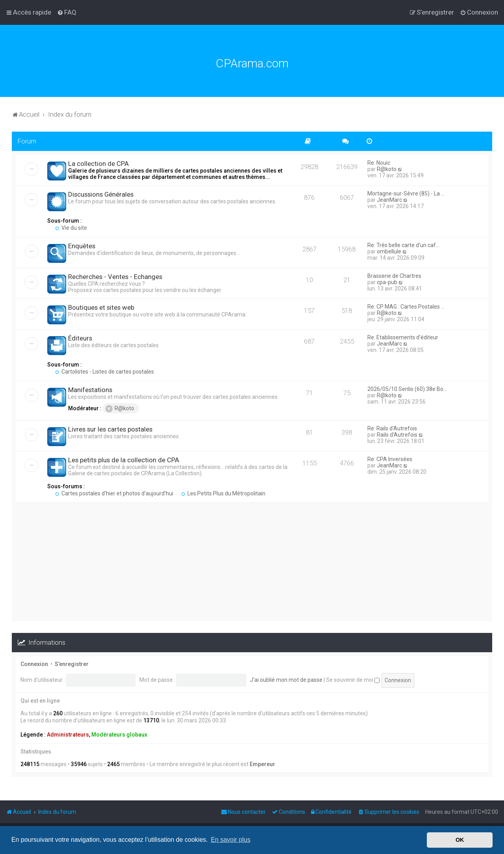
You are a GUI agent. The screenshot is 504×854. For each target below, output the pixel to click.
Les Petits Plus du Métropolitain (223, 493)
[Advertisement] (252, 566)
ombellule (389, 251)
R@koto (387, 169)
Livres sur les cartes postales (110, 429)
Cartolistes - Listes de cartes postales (105, 372)
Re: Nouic (379, 163)
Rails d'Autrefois (397, 435)
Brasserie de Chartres (394, 276)
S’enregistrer (72, 664)
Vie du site (71, 228)
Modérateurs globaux (119, 735)
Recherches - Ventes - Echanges (115, 277)
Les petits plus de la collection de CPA (124, 460)
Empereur (262, 764)
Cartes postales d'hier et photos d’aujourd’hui (114, 493)
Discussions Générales (101, 194)
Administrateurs (68, 735)
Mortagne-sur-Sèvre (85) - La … (406, 193)
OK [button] (460, 840)
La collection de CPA (98, 164)
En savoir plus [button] (231, 840)
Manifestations (90, 390)
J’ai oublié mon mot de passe (286, 680)
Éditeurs (80, 338)
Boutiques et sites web (101, 307)
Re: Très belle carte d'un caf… (403, 245)
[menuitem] (67, 12)
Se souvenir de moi (353, 680)
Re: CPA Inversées (390, 459)
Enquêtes (82, 246)
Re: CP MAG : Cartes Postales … (406, 307)
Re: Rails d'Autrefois (392, 428)
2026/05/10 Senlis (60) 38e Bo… (407, 389)
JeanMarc (389, 200)
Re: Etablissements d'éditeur (403, 337)
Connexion (34, 664)
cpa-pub (387, 282)
